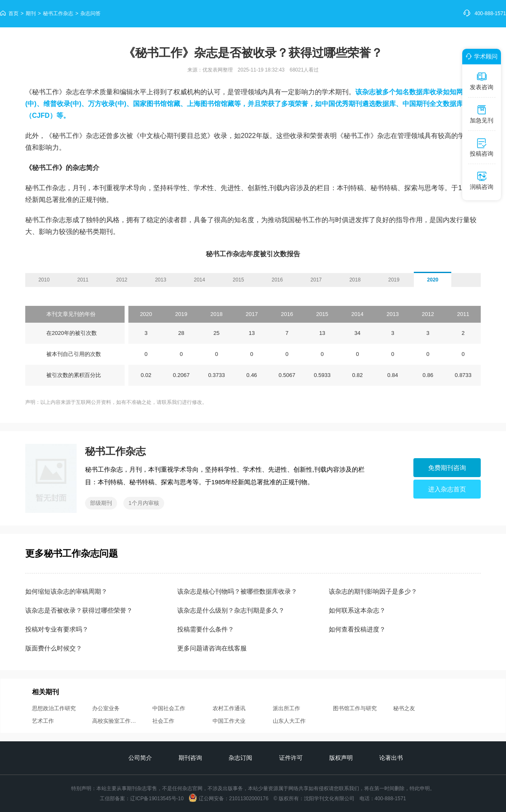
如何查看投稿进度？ (357, 629)
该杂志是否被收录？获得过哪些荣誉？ (79, 610)
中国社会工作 (169, 708)
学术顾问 (480, 56)
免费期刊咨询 (447, 468)
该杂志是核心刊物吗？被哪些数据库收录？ (237, 591)
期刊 (31, 13)
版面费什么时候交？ (54, 648)
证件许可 (291, 758)
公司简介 (140, 758)
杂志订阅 (240, 758)
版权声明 (341, 758)
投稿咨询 (482, 147)
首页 (13, 13)
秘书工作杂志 (58, 13)
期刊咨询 (190, 758)
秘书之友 (404, 708)
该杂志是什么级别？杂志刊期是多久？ (231, 610)
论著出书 (391, 758)
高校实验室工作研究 (115, 721)
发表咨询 (482, 81)
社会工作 (163, 721)
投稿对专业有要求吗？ (57, 629)
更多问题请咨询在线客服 (212, 648)
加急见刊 (482, 114)
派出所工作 (286, 708)
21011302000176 (249, 799)
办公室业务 (106, 708)
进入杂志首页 (447, 489)
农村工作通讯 (229, 708)
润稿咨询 (482, 180)
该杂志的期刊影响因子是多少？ (373, 591)
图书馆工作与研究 (355, 708)
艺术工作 (43, 721)
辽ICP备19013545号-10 (157, 799)
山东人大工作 (289, 721)
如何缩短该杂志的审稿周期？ (66, 591)
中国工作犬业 (229, 721)
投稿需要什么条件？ (206, 629)
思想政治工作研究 (54, 708)
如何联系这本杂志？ (357, 610)
